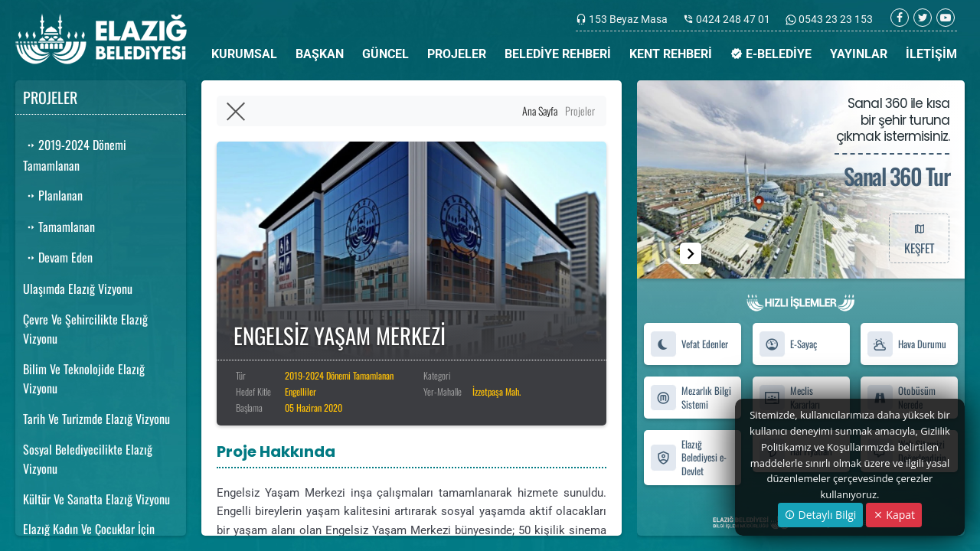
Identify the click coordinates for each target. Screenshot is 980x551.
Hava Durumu (906, 344)
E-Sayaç (788, 344)
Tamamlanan (59, 227)
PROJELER (457, 54)
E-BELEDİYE (771, 54)
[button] (691, 253)
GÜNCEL (385, 54)
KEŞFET (919, 238)
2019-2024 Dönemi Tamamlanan (75, 155)
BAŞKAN (320, 54)
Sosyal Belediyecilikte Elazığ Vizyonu (88, 459)
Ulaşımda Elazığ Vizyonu (78, 289)
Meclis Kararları (789, 397)
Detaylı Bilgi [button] (820, 515)
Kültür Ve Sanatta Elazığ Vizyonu (96, 499)
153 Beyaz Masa (628, 19)
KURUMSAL (244, 54)
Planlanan (53, 195)
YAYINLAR (859, 54)
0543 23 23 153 (835, 19)
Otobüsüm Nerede (901, 397)
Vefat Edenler (689, 344)
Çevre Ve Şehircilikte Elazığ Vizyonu (85, 329)
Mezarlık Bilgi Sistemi (691, 397)
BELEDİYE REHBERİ (558, 54)
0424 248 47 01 (733, 19)
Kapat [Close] (894, 515)
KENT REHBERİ (671, 54)
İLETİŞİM (931, 54)
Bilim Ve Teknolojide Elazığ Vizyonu (84, 379)
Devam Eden (58, 257)
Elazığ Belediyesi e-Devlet (688, 458)
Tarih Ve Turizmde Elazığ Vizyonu (96, 419)
